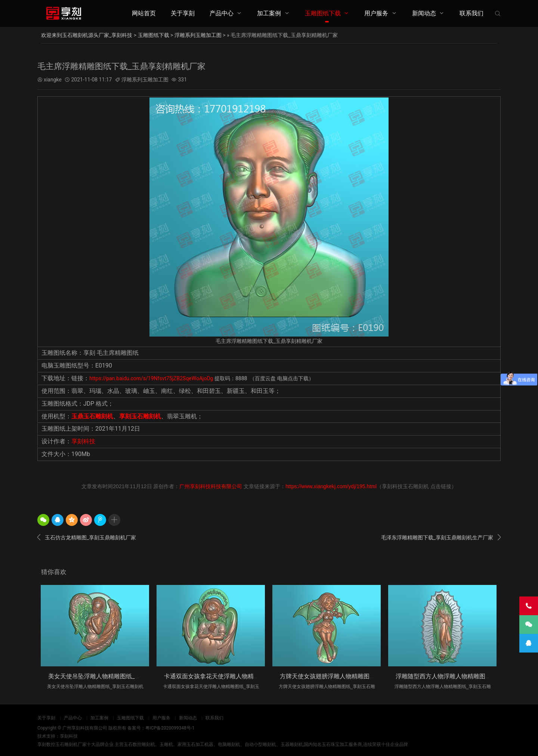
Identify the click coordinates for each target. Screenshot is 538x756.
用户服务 (376, 13)
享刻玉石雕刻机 (140, 416)
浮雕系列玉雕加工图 (198, 35)
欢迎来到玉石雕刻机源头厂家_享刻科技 (87, 35)
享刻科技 (83, 441)
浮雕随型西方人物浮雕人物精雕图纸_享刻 (451, 676)
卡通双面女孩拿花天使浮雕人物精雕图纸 (218, 676)
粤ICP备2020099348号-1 (170, 728)
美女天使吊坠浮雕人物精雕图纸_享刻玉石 (103, 676)
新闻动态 (424, 13)
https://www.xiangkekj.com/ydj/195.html (331, 486)
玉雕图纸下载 (323, 13)
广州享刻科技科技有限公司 (211, 486)
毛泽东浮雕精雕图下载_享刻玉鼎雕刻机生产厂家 (441, 537)
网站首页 (144, 13)
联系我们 (471, 13)
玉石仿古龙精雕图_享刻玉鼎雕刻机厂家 (87, 537)
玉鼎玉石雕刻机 (92, 416)
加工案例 (269, 13)
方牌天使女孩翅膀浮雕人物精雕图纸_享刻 (335, 676)
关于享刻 (183, 13)
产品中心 (222, 13)
